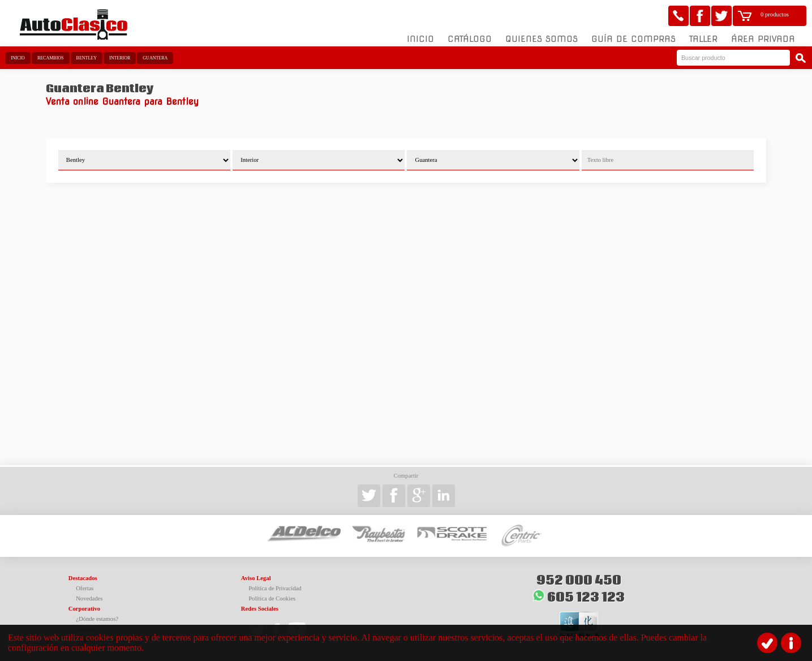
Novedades (89, 598)
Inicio (420, 39)
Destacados (83, 578)
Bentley (87, 58)
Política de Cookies (272, 598)
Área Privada (763, 39)
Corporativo (84, 609)
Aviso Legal (256, 578)
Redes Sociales (260, 609)
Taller (703, 39)
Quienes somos (542, 39)
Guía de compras (633, 39)
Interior (120, 58)
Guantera (155, 58)
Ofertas (85, 588)
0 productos (775, 14)
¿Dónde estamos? (97, 619)
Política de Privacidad (275, 588)
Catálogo (470, 39)
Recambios (51, 58)
